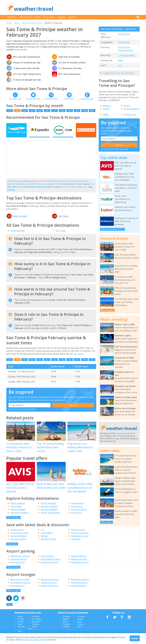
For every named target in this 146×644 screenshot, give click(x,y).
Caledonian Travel (80, 540)
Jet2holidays (47, 537)
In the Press (32, 632)
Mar (25, 111)
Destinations (26, 17)
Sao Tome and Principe (32, 23)
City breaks (16, 510)
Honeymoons (77, 507)
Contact (21, 623)
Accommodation (132, 109)
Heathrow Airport (49, 589)
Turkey (80, 628)
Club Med (76, 543)
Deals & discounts (87, 99)
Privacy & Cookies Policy (34, 640)
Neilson (44, 540)
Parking (66, 628)
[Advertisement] (98, 7)
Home (9, 23)
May (40, 111)
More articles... (107, 310)
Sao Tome (63, 220)
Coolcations (77, 510)
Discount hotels (18, 543)
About (20, 620)
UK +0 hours (124, 34)
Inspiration (49, 17)
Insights (62, 17)
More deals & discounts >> (113, 229)
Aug (62, 111)
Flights (106, 109)
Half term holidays (19, 517)
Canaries (81, 620)
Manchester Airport (20, 560)
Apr (32, 111)
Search (72, 17)
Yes (120, 65)
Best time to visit (15, 99)
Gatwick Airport (79, 560)
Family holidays (18, 513)
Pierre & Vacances (80, 537)
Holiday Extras (78, 534)
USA (79, 631)
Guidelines (36, 625)
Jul (55, 111)
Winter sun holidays (50, 517)
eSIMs (106, 114)
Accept (135, 638)
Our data (36, 620)
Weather (12, 17)
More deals (12, 548)
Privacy (20, 625)
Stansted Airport (19, 563)
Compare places (79, 513)
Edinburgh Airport (50, 566)
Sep (70, 111)
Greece (80, 623)
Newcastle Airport (80, 566)
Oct (77, 111)
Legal (20, 628)
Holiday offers (17, 534)
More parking (13, 571)
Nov (85, 111)
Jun (47, 111)
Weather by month (33, 99)
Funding (35, 628)
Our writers (37, 623)
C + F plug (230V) (126, 55)
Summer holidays (49, 510)
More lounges (13, 594)
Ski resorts (76, 517)
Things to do (130, 114)
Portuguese (124, 42)
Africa (17, 23)
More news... (107, 522)
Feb (17, 111)
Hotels (127, 106)
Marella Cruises (48, 543)
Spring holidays (48, 507)
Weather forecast (51, 99)
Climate (66, 631)
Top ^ (9, 608)
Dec (92, 111)
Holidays (107, 106)
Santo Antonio (20, 220)
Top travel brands (19, 537)
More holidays (14, 521)
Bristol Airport (18, 566)
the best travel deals (123, 433)
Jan (10, 111)
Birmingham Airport (51, 563)
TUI (42, 534)
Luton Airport (48, 560)
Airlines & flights (18, 540)
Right (121, 60)
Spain (80, 625)
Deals (38, 17)
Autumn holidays (49, 513)
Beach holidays (18, 507)
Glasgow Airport (79, 563)
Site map (21, 631)
